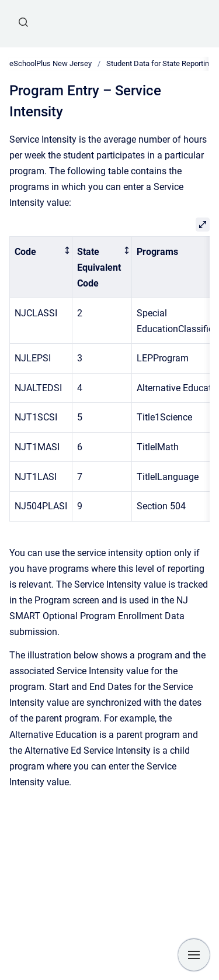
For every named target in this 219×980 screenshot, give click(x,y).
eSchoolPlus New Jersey (51, 63)
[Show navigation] (194, 955)
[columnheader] (41, 268)
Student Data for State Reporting (160, 63)
